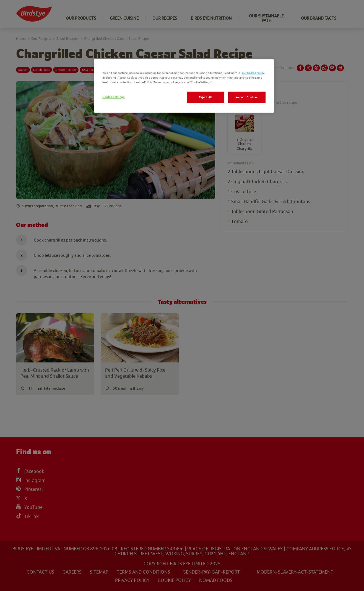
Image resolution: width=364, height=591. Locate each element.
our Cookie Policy (253, 73)
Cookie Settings (114, 97)
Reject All (206, 97)
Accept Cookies (247, 97)
